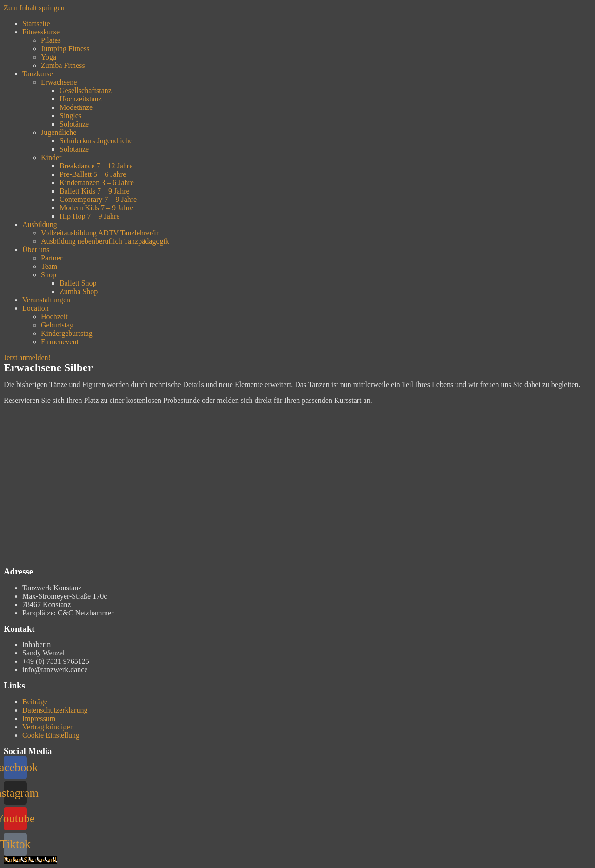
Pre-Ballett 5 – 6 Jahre (93, 174)
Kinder (51, 157)
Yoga (49, 57)
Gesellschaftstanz (86, 90)
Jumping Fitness (65, 49)
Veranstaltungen (46, 300)
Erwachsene (59, 82)
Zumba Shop (79, 291)
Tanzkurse (38, 74)
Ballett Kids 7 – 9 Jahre (95, 191)
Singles (70, 116)
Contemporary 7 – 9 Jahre (98, 199)
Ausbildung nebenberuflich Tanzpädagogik (105, 241)
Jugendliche (59, 132)
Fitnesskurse (41, 32)
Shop (49, 275)
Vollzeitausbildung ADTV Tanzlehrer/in (100, 233)
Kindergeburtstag (67, 333)
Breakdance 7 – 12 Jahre (96, 166)
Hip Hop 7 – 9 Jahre (89, 216)
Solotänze (74, 124)
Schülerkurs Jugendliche (96, 141)
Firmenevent (60, 342)
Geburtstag (57, 325)
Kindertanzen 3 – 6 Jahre (97, 183)
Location (36, 308)
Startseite (36, 23)
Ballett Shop (78, 283)
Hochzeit (54, 317)
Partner (52, 258)
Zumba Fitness (63, 65)
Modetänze (76, 107)
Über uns (36, 250)
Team (49, 266)
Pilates (51, 40)
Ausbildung (40, 224)
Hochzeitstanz (81, 99)
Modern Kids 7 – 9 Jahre (96, 208)
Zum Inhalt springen (34, 8)
